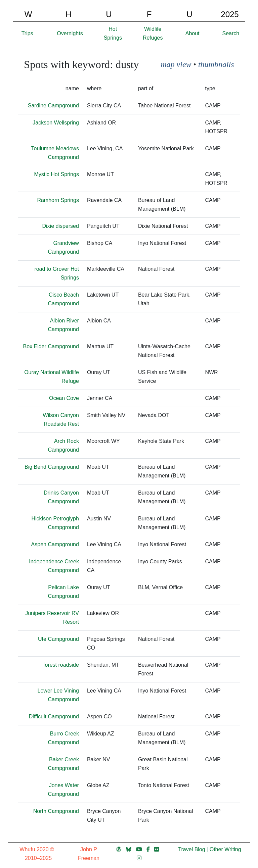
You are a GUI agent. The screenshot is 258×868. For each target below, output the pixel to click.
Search (231, 33)
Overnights (70, 33)
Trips (27, 33)
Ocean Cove (64, 398)
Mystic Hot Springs (57, 174)
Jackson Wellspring (56, 123)
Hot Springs (113, 33)
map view (176, 64)
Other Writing (225, 849)
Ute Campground (58, 639)
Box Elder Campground (51, 346)
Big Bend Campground (52, 467)
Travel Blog (191, 849)
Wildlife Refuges (153, 33)
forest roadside (61, 665)
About (192, 33)
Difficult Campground (54, 717)
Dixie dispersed (61, 226)
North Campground (56, 811)
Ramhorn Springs (58, 200)
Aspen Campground (55, 544)
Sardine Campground (53, 106)
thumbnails (216, 64)
